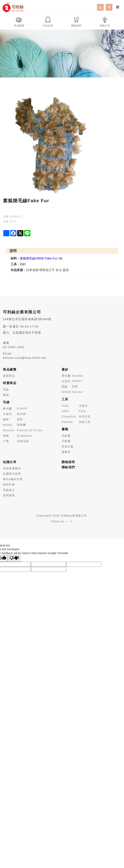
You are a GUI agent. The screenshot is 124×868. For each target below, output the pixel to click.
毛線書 (66, 436)
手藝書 (66, 441)
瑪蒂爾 (22, 425)
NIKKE (8, 425)
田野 (20, 419)
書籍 (6, 395)
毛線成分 (9, 490)
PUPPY (22, 409)
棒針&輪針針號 (13, 479)
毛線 (6, 389)
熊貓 (6, 436)
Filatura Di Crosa (30, 430)
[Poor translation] (14, 558)
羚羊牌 (22, 414)
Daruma (9, 430)
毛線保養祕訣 (12, 468)
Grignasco (24, 436)
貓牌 (6, 419)
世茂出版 (68, 446)
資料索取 (9, 495)
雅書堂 (66, 452)
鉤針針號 (9, 485)
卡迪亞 (7, 414)
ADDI (65, 411)
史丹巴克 (85, 417)
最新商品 (9, 376)
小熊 (6, 441)
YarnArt (77, 392)
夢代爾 (7, 409)
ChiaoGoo (69, 417)
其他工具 (85, 422)
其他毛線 (23, 441)
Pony (82, 411)
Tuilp (65, 406)
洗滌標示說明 (12, 474)
